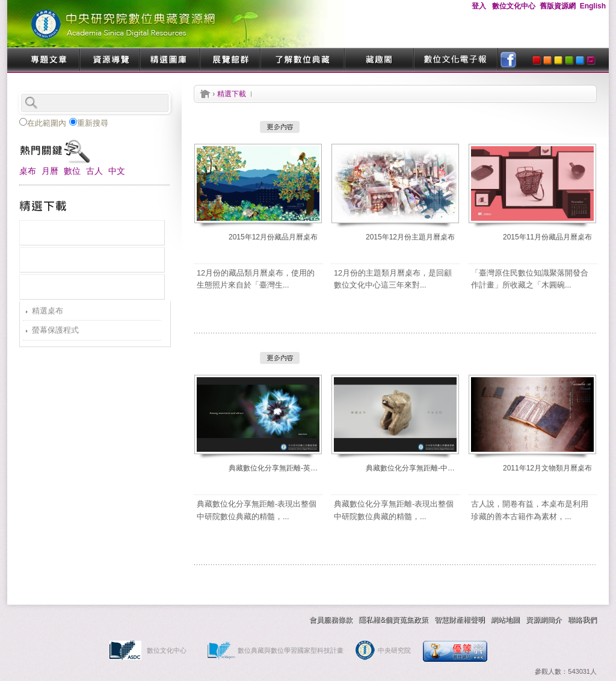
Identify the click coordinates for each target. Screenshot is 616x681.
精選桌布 (48, 311)
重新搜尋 (89, 123)
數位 (72, 171)
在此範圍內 (43, 123)
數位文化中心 (167, 650)
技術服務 (109, 620)
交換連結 (254, 620)
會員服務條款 (331, 620)
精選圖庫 (170, 60)
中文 (117, 171)
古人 (94, 171)
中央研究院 (394, 650)
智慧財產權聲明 (460, 620)
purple (591, 60)
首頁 (205, 94)
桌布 (28, 171)
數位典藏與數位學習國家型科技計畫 (291, 650)
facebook (508, 60)
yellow (558, 60)
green (569, 60)
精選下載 (232, 94)
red (537, 60)
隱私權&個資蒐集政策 (393, 620)
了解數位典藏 (302, 60)
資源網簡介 (544, 620)
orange (547, 60)
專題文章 (49, 60)
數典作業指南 (182, 620)
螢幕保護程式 (55, 330)
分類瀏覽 (92, 287)
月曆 (50, 171)
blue (580, 60)
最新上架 (92, 233)
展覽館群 (230, 60)
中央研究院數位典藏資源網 (176, 24)
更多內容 (280, 127)
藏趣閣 (379, 60)
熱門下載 (92, 260)
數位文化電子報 (455, 60)
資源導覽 (109, 60)
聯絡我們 (582, 620)
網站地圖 (505, 620)
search (149, 103)
